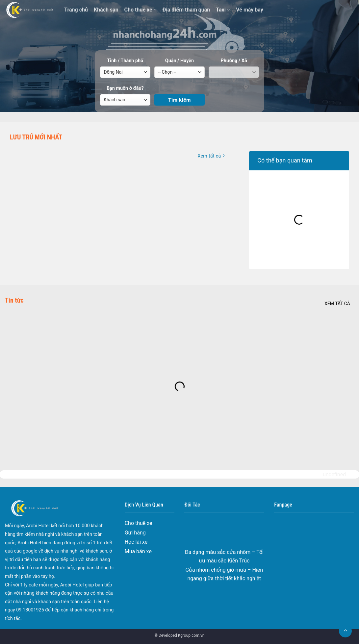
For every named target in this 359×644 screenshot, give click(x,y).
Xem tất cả (337, 304)
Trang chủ (76, 10)
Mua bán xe (138, 551)
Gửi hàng (135, 533)
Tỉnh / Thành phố (125, 61)
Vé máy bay (250, 10)
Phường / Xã (234, 61)
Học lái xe (136, 542)
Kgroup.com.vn (191, 635)
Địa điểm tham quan (186, 10)
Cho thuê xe (141, 10)
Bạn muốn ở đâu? (125, 88)
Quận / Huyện (179, 61)
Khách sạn (106, 10)
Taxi (223, 10)
